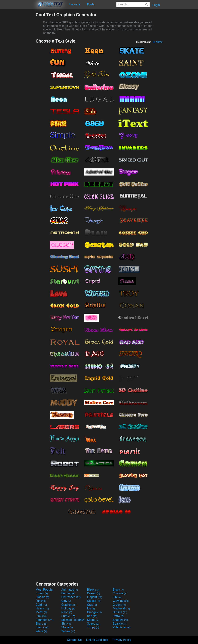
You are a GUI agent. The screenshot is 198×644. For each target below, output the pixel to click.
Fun (41, 601)
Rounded (44, 620)
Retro (118, 616)
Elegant (95, 597)
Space (93, 624)
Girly (66, 601)
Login (156, 5)
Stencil (42, 627)
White (41, 631)
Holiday (68, 608)
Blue (118, 590)
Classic (42, 597)
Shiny (67, 624)
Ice (91, 608)
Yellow (68, 631)
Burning (68, 593)
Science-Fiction (73, 620)
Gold (41, 605)
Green (119, 605)
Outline (120, 612)
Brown (42, 593)
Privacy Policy (122, 640)
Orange (94, 612)
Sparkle (120, 624)
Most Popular (45, 590)
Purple (68, 616)
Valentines (122, 627)
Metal (41, 612)
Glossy (94, 601)
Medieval (121, 608)
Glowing (121, 601)
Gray (92, 605)
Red (92, 616)
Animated (70, 590)
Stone (67, 627)
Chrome (121, 593)
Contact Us (74, 640)
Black (93, 590)
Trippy (93, 627)
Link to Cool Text (97, 640)
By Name (158, 42)
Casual (93, 593)
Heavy (42, 608)
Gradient (69, 605)
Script (93, 620)
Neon (67, 612)
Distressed (71, 597)
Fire (117, 597)
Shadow (121, 620)
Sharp (41, 624)
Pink (41, 616)
